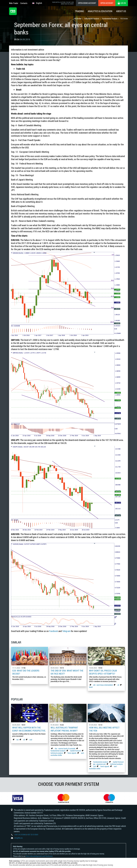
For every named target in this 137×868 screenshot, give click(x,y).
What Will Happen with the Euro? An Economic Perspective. (29, 729)
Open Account (107, 3)
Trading (79, 11)
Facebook (54, 631)
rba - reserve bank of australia (65, 749)
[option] (23, 798)
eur (18, 740)
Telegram (66, 631)
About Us (121, 11)
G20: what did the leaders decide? (26, 672)
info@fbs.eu (18, 838)
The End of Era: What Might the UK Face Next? (67, 672)
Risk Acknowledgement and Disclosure (39, 856)
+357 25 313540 (20, 835)
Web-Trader (14, 3)
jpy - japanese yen (99, 764)
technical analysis (57, 753)
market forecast (76, 751)
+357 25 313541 (33, 835)
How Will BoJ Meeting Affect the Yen (104, 729)
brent (91, 687)
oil (118, 685)
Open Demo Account (87, 3)
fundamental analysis (58, 751)
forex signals (72, 753)
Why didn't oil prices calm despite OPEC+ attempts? (103, 672)
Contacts (24, 3)
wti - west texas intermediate (103, 685)
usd (31, 740)
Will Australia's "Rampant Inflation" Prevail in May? (64, 729)
